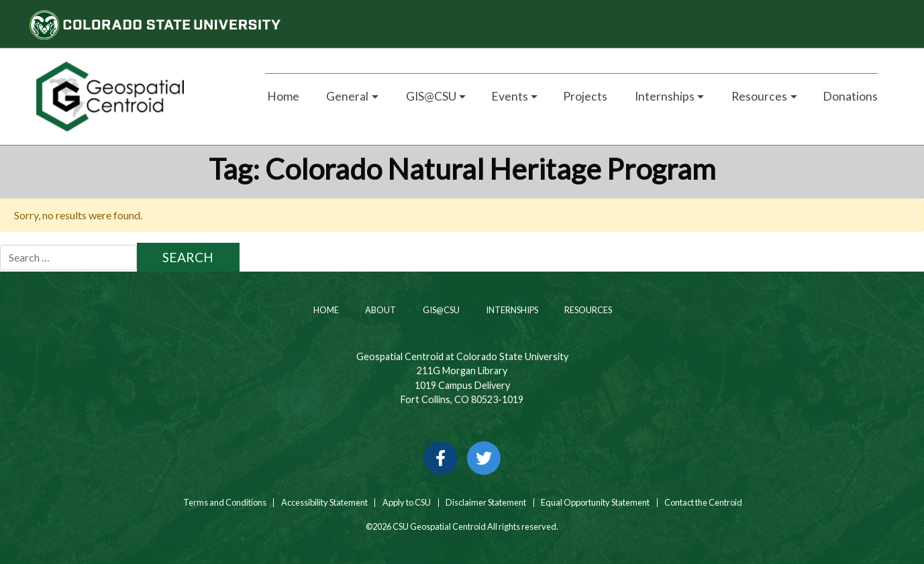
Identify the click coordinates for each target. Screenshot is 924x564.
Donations (850, 96)
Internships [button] (664, 96)
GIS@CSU (441, 310)
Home (282, 96)
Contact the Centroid (703, 503)
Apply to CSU (407, 503)
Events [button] (510, 96)
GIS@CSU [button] (430, 96)
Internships (511, 310)
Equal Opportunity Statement (595, 503)
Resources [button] (758, 96)
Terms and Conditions (224, 503)
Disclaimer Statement (486, 503)
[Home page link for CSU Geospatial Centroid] (135, 97)
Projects (585, 96)
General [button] (346, 96)
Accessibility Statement (324, 503)
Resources (587, 310)
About (380, 310)
